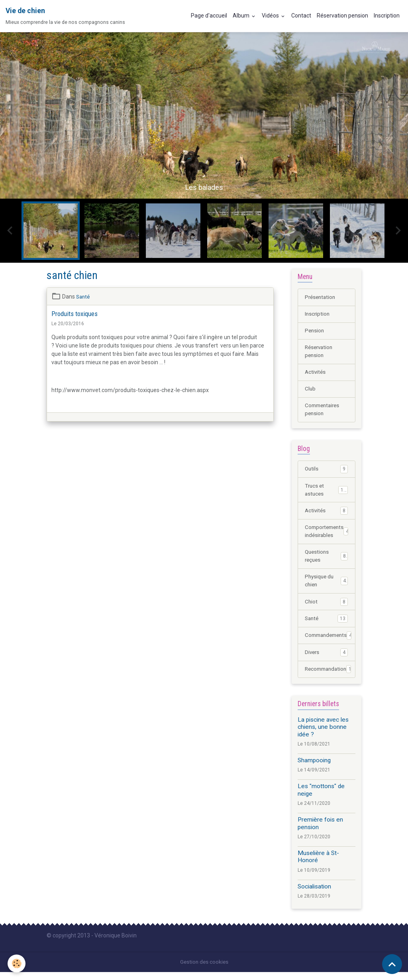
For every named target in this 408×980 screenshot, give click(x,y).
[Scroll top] (392, 964)
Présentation (321, 297)
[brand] (65, 16)
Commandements (330, 643)
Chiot (326, 609)
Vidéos (271, 16)
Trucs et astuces (326, 494)
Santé (84, 297)
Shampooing (314, 768)
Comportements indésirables (328, 536)
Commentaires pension (324, 413)
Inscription (387, 16)
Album (242, 16)
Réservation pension (342, 16)
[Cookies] (17, 963)
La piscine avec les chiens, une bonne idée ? (323, 735)
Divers (326, 660)
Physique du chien (326, 587)
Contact (301, 16)
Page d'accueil (209, 16)
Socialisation (314, 894)
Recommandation (330, 677)
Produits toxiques (75, 314)
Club (310, 391)
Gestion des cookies (204, 970)
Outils (326, 472)
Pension (315, 332)
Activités (316, 374)
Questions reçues (326, 562)
